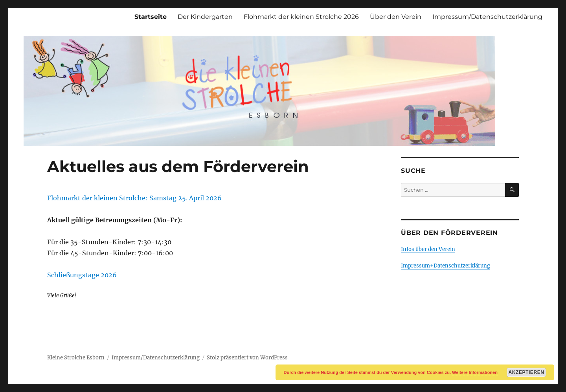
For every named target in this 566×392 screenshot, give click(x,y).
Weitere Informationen (475, 372)
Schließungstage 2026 (82, 275)
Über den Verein (396, 17)
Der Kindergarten (205, 17)
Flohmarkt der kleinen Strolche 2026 (301, 17)
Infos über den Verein (428, 249)
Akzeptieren (526, 372)
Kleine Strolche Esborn (76, 358)
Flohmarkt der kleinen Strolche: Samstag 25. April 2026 (134, 198)
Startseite (151, 17)
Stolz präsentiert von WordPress (247, 358)
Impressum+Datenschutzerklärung (446, 266)
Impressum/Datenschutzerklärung (487, 17)
